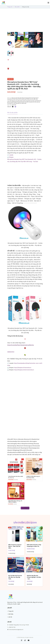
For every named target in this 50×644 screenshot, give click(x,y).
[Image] (25, 339)
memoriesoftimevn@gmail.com (16, 630)
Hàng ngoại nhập (21, 98)
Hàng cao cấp (25, 7)
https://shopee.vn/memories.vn (23, 368)
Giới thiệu (11, 614)
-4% (10, 528)
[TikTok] (25, 640)
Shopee (11, 157)
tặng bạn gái (24, 103)
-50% (28, 558)
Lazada (11, 155)
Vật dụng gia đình (28, 98)
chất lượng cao (12, 101)
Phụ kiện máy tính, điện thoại (32, 99)
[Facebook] (22, 640)
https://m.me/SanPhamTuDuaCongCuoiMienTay (21, 345)
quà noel (38, 102)
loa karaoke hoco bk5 (30, 101)
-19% (10, 558)
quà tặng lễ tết (10, 103)
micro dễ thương (13, 102)
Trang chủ (10, 7)
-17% (28, 528)
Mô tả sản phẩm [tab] (12, 113)
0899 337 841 (12, 627)
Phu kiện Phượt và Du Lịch (17, 99)
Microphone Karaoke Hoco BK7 (22, 102)
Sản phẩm (17, 7)
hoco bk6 (17, 101)
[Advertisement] (25, 22)
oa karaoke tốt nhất (32, 102)
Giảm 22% (10, 79)
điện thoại (24, 99)
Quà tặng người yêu (17, 103)
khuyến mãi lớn (23, 101)
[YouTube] (29, 640)
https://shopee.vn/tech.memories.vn (24, 370)
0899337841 (11, 352)
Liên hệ (10, 617)
